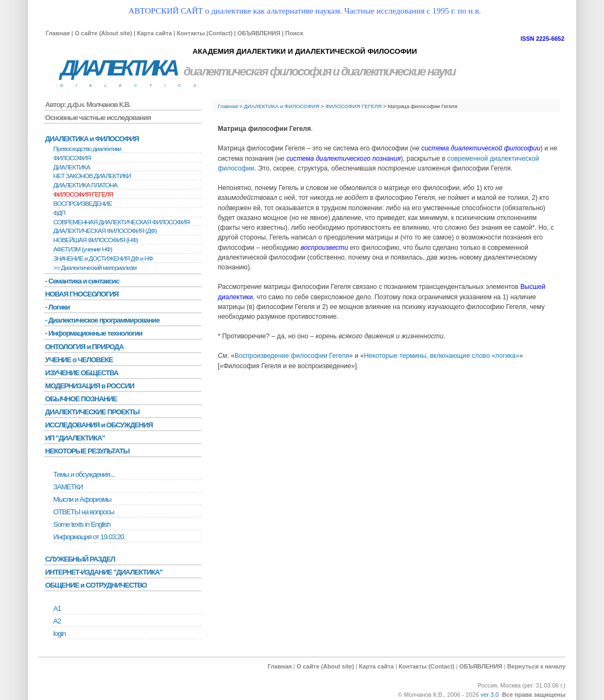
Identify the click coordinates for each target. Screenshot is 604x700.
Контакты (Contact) (205, 33)
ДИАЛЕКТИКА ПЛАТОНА (85, 185)
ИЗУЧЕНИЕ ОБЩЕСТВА (82, 373)
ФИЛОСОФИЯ (72, 158)
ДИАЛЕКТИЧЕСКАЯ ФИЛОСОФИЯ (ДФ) (105, 231)
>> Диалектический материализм (95, 268)
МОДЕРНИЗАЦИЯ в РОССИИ (90, 386)
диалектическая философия (257, 71)
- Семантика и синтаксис (82, 281)
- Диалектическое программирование (102, 320)
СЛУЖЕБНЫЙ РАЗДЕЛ (80, 559)
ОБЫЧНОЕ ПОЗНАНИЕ (81, 399)
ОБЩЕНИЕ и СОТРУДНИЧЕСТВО (96, 585)
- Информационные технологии (94, 333)
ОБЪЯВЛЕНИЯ (259, 33)
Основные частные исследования (98, 118)
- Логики (57, 307)
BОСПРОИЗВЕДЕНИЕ (83, 204)
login (59, 633)
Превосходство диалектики (87, 149)
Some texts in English (82, 524)
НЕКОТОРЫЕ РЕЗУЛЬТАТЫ (87, 451)
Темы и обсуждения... (84, 474)
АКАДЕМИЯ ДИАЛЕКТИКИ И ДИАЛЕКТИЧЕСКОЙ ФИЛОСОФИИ (304, 51)
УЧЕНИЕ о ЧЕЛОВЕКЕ (79, 360)
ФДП (59, 213)
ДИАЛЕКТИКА (118, 68)
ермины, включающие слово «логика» (461, 356)
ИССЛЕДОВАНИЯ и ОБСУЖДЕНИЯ (99, 425)
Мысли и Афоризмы (82, 499)
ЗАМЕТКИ (68, 487)
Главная (58, 33)
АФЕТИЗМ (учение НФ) (83, 249)
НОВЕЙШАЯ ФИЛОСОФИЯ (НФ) (96, 240)
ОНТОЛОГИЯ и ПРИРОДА (84, 347)
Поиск (294, 33)
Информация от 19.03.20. (89, 537)
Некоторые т (383, 356)
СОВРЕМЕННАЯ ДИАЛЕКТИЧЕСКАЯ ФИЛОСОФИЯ (121, 222)
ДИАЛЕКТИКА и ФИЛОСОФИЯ (282, 106)
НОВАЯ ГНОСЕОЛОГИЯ (82, 294)
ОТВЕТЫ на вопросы (84, 512)
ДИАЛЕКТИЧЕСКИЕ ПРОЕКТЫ (92, 412)
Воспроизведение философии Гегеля (292, 356)
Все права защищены (534, 695)
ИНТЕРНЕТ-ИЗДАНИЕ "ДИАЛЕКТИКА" (104, 572)
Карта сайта (154, 33)
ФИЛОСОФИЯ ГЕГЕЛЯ (354, 106)
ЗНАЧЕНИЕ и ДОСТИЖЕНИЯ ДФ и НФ (103, 258)
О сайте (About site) (103, 33)
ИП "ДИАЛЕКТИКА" (75, 438)
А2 (57, 621)
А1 (57, 608)
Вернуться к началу (536, 666)
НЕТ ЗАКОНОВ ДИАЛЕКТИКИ (92, 176)
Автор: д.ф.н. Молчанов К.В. (88, 105)
